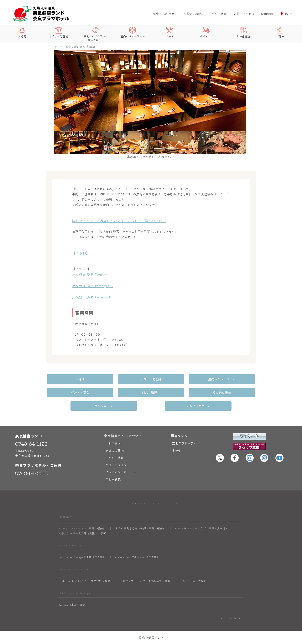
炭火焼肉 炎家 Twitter (90, 274)
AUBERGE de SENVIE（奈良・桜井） (82, 528)
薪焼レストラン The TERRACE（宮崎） (148, 581)
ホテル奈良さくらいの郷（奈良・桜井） (140, 528)
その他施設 (243, 32)
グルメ (169, 32)
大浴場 (22, 32)
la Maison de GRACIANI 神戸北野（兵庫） (86, 581)
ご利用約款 (113, 479)
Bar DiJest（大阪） (195, 581)
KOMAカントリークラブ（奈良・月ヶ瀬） (202, 528)
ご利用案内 (113, 443)
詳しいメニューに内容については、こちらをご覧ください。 (119, 221)
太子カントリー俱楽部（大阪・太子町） (84, 533)
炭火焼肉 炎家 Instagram (92, 286)
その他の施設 (221, 392)
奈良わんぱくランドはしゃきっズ (96, 34)
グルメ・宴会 (63, 46)
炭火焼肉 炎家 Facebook (91, 297)
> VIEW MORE (232, 618)
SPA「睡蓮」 (151, 392)
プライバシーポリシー (121, 472)
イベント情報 (218, 14)
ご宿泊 (280, 32)
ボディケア (206, 32)
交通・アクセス (244, 14)
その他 (177, 450)
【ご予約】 (81, 253)
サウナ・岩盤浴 (59, 32)
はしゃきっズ (104, 406)
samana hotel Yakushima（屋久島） (137, 557)
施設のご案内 (193, 14)
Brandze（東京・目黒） (73, 605)
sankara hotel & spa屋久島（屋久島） (82, 557)
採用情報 (267, 14)
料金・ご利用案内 (165, 14)
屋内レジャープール (133, 32)
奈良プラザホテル (198, 406)
